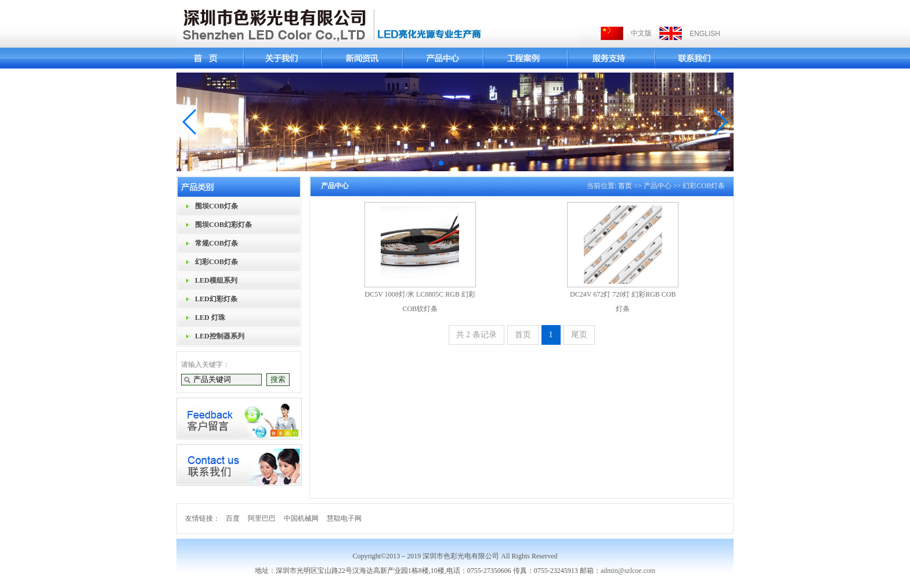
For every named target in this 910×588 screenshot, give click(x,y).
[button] (190, 122)
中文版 (641, 33)
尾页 (579, 335)
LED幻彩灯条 (216, 299)
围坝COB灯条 (216, 206)
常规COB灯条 (216, 243)
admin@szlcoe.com (628, 571)
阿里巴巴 (262, 518)
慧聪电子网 (344, 518)
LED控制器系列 (220, 336)
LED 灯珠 (210, 318)
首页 (625, 186)
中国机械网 (301, 518)
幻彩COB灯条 (216, 262)
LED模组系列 (216, 280)
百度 (233, 518)
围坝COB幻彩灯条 (223, 225)
